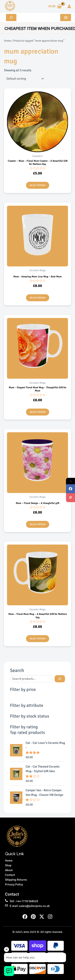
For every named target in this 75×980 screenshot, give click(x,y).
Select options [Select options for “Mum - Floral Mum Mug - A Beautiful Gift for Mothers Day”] (38, 639)
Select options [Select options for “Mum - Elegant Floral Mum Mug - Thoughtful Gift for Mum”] (38, 412)
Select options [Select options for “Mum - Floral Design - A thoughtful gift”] (38, 524)
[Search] (60, 679)
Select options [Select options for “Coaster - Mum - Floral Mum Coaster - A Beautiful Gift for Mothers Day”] (38, 185)
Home (7, 41)
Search (17, 670)
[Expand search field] (11, 18)
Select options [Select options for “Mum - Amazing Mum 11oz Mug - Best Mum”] (38, 298)
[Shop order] (24, 79)
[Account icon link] (69, 6)
